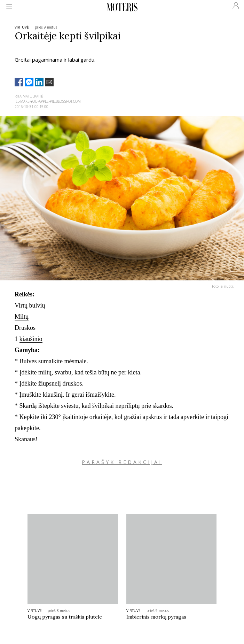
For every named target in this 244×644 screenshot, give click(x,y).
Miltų (22, 317)
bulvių (37, 305)
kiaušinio (31, 339)
